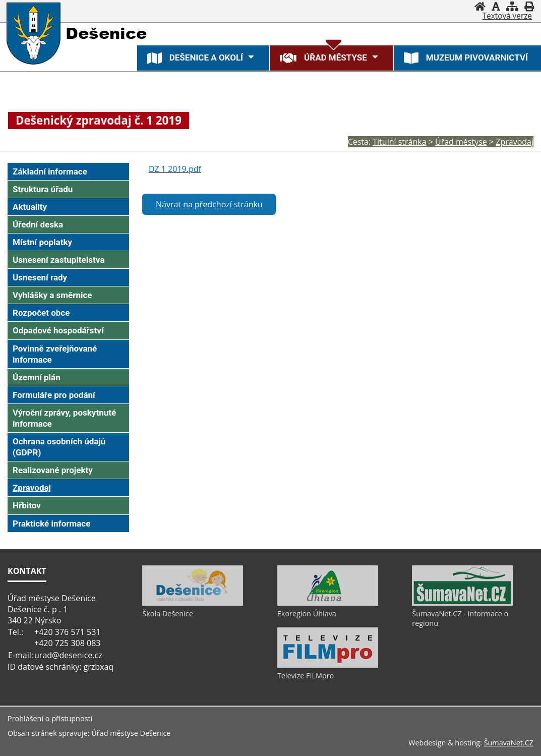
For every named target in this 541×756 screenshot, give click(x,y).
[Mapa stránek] (512, 6)
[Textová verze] (507, 16)
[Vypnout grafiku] (496, 6)
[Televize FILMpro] (328, 665)
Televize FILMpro (306, 676)
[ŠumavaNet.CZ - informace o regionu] (462, 603)
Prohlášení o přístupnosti (50, 718)
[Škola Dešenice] (193, 603)
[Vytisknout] (529, 6)
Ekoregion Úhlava (307, 614)
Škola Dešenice (167, 614)
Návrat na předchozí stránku (209, 204)
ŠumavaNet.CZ (509, 743)
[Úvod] (480, 6)
